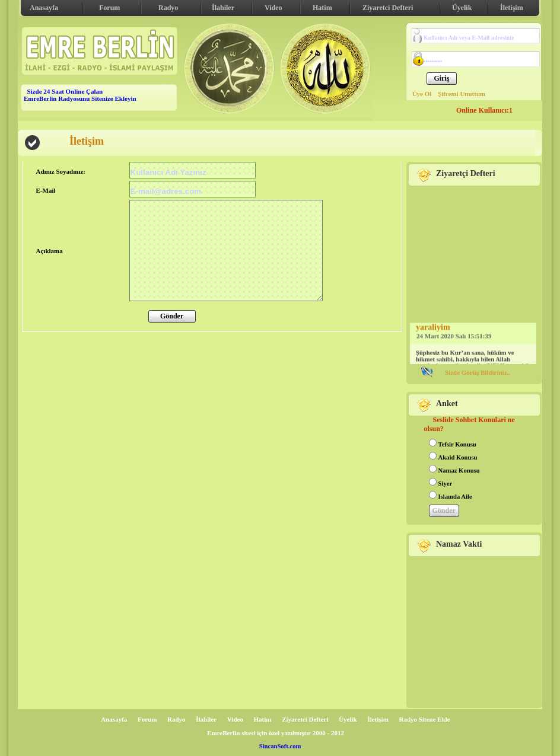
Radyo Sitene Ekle (425, 719)
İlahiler (223, 8)
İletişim (512, 8)
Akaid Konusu (458, 457)
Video (273, 8)
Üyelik (462, 8)
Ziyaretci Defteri (388, 8)
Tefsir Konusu (457, 444)
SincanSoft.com (280, 746)
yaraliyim (433, 328)
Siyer (446, 484)
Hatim (322, 8)
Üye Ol (422, 94)
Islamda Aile (455, 497)
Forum (109, 8)
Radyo (168, 8)
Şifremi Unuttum (462, 94)
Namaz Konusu (459, 470)
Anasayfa (44, 8)
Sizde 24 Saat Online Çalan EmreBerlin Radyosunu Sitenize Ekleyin (80, 95)
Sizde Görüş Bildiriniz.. (478, 372)
